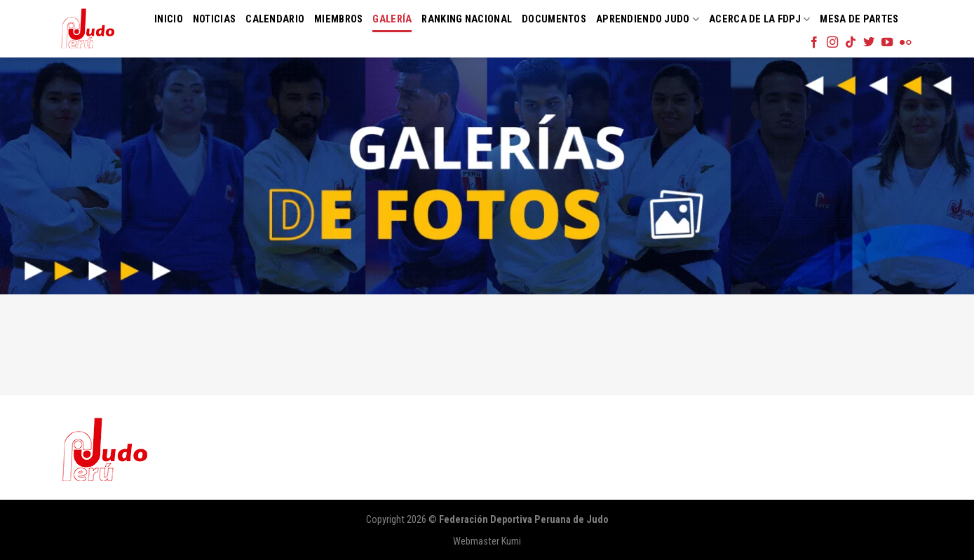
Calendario (275, 19)
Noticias (214, 19)
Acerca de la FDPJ (759, 19)
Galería (392, 19)
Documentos (554, 19)
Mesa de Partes (859, 19)
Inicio (169, 19)
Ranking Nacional (467, 19)
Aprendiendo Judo (648, 19)
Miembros (338, 19)
